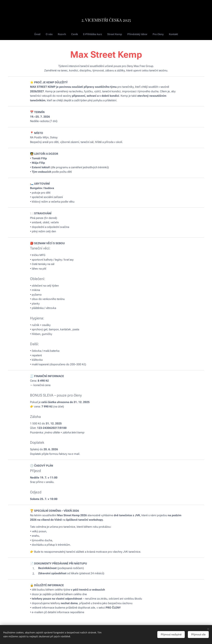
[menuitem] (40, 34)
